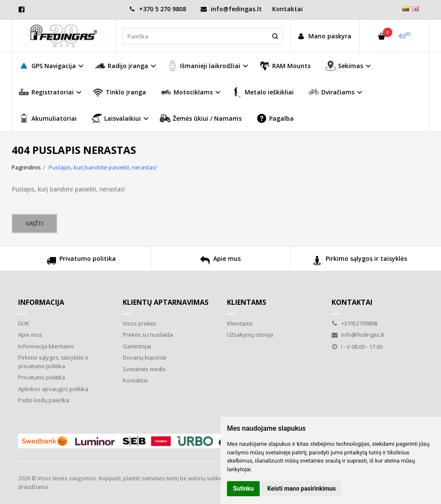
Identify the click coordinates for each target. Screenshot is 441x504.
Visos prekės (140, 323)
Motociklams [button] (187, 92)
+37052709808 (354, 323)
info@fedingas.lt (231, 9)
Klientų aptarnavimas (166, 302)
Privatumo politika (81, 261)
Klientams (247, 302)
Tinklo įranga (119, 92)
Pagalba (275, 118)
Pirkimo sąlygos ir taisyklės (360, 261)
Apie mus (220, 261)
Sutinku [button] (243, 488)
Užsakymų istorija (250, 335)
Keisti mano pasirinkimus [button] (302, 488)
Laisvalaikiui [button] (116, 118)
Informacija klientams (46, 346)
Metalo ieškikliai (263, 92)
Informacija (41, 302)
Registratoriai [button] (46, 92)
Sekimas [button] (344, 66)
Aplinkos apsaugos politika (53, 389)
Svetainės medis (144, 369)
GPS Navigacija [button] (47, 66)
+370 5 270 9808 (158, 9)
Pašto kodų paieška (44, 400)
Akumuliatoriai (48, 118)
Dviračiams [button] (331, 92)
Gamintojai (137, 346)
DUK (24, 323)
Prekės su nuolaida (148, 335)
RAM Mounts (285, 66)
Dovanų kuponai (144, 357)
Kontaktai (287, 9)
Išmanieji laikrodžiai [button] (204, 66)
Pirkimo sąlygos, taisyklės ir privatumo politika (53, 362)
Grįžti (34, 223)
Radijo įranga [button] (121, 66)
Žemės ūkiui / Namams (201, 118)
